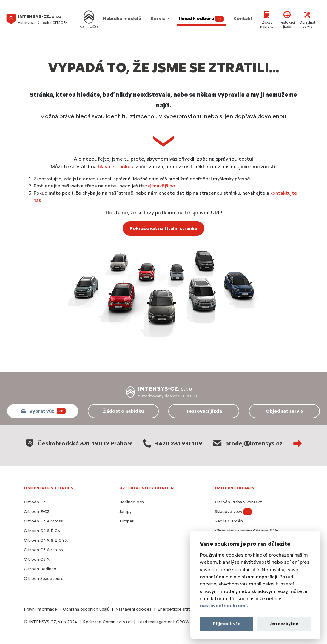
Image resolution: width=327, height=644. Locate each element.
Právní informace (40, 609)
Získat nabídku (267, 19)
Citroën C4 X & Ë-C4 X (46, 540)
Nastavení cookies (134, 609)
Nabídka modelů (122, 18)
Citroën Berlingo (40, 569)
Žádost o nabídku (123, 411)
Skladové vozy (233, 512)
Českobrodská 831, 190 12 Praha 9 (78, 443)
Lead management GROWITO (167, 622)
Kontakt (243, 18)
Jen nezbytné (284, 624)
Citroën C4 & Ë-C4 (42, 531)
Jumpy (125, 512)
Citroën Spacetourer (44, 578)
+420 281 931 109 (172, 443)
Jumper (127, 521)
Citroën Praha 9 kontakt (238, 502)
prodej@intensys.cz (247, 443)
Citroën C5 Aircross (43, 550)
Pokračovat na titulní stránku (163, 228)
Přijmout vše (227, 624)
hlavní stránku (114, 166)
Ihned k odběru (202, 19)
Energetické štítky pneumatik (187, 609)
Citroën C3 (35, 502)
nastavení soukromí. (224, 606)
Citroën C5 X (37, 559)
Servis (158, 18)
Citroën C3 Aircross (43, 521)
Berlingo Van (132, 502)
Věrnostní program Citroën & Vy (246, 531)
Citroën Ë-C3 (37, 512)
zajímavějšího (160, 186)
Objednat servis (307, 19)
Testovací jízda (287, 19)
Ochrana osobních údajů (86, 609)
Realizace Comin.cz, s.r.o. (107, 622)
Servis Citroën (229, 521)
